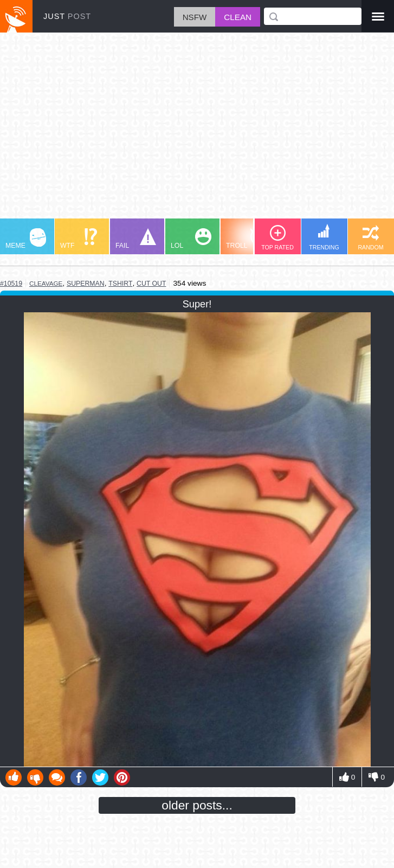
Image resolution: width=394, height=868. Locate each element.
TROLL (246, 239)
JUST (67, 16)
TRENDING (324, 237)
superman (86, 284)
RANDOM (370, 238)
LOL (191, 239)
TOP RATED (277, 238)
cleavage (46, 283)
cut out (151, 284)
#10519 (11, 284)
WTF (79, 239)
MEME (26, 239)
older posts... (197, 805)
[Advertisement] (197, 131)
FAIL (136, 239)
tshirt (120, 284)
